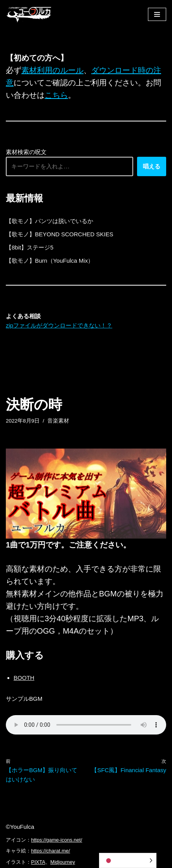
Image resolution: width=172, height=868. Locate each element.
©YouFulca (20, 827)
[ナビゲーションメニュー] (157, 14)
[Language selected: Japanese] (128, 860)
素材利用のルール (52, 70)
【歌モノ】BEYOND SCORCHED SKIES (60, 234)
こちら (56, 95)
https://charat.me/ (50, 851)
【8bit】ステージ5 (30, 247)
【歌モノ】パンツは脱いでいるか (50, 221)
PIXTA (38, 862)
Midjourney (63, 862)
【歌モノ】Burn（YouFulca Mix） (50, 261)
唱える (152, 166)
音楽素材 (58, 421)
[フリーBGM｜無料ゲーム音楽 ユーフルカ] (29, 14)
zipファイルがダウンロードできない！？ (59, 325)
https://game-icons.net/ (57, 840)
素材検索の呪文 (26, 152)
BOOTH (24, 678)
